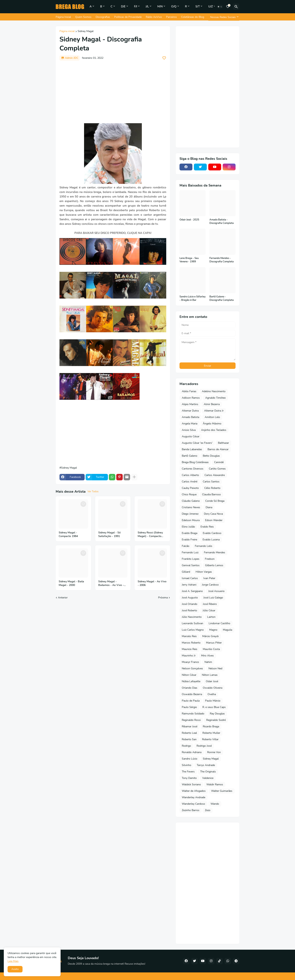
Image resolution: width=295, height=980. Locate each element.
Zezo (208, 810)
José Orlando (190, 604)
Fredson (210, 559)
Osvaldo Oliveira (213, 688)
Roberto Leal (189, 733)
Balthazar (223, 443)
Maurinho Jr (189, 656)
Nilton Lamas (210, 675)
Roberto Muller (211, 733)
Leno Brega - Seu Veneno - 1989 (189, 260)
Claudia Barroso (211, 494)
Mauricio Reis (190, 649)
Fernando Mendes (215, 552)
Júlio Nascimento (192, 617)
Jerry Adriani (189, 585)
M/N (160, 6)
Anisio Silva (189, 430)
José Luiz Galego (213, 598)
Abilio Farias (189, 391)
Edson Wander (214, 520)
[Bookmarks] (228, 7)
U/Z (211, 6)
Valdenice (208, 778)
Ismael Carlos (190, 578)
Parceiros (171, 17)
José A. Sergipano (192, 591)
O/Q (174, 6)
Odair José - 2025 (189, 220)
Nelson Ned (215, 668)
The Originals (208, 772)
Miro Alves (207, 656)
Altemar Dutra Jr (214, 411)
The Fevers (188, 772)
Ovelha (212, 694)
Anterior (63, 598)
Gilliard (186, 572)
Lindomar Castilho (219, 623)
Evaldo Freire (189, 540)
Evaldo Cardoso (212, 533)
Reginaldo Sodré (216, 720)
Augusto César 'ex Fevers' (197, 443)
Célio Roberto (212, 488)
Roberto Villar (210, 739)
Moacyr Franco (190, 662)
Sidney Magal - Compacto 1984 (68, 534)
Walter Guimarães (222, 791)
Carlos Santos (211, 482)
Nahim (208, 662)
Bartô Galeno (190, 456)
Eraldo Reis (207, 527)
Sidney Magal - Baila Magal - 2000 (71, 583)
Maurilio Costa (211, 649)
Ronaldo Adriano (192, 752)
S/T (198, 6)
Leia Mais (13, 961)
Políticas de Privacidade (128, 17)
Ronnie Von (214, 752)
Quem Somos (83, 17)
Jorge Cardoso (210, 585)
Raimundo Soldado (193, 714)
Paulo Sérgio (189, 707)
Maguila (227, 630)
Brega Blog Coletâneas (195, 462)
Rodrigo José (204, 746)
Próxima (163, 598)
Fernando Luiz (190, 552)
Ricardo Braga (211, 726)
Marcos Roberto (191, 643)
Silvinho (187, 765)
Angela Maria (190, 424)
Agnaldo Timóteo (215, 398)
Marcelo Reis (189, 636)
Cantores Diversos (193, 469)
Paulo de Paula (191, 701)
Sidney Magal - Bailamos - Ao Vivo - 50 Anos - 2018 (111, 583)
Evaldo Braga (190, 533)
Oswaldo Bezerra (192, 694)
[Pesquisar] (236, 7)
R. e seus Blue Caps (214, 707)
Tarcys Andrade (206, 765)
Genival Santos (191, 565)
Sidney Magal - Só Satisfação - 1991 (109, 534)
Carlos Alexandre (215, 475)
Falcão (186, 546)
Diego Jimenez (190, 514)
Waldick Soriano (191, 784)
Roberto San (189, 739)
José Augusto (190, 598)
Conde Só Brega (215, 501)
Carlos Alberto (190, 475)
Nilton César (189, 675)
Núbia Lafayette (191, 681)
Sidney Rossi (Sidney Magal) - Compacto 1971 (150, 535)
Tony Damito (189, 778)
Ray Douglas (217, 714)
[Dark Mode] (220, 7)
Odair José (212, 681)
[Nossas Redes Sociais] (224, 17)
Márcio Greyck (210, 636)
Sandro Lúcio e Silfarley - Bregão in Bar (193, 298)
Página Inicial (63, 17)
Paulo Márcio (213, 701)
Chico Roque (189, 494)
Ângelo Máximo (212, 424)
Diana (209, 507)
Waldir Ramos (215, 784)
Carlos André (190, 482)
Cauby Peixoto (190, 488)
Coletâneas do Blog (193, 17)
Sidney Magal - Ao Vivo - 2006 (152, 583)
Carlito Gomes (217, 469)
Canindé (219, 462)
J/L (147, 6)
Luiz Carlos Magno (193, 630)
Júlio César (209, 610)
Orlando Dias (190, 688)
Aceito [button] (15, 969)
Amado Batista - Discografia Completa (222, 221)
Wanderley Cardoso (193, 804)
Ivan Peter (209, 578)
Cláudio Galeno (191, 501)
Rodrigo (186, 746)
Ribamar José (190, 726)
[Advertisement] (113, 92)
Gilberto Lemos (214, 565)
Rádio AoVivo (154, 17)
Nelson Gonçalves (192, 668)
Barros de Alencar (218, 449)
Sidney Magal (86, 31)
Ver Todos (93, 492)
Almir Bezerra (212, 404)
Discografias (103, 17)
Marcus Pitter (214, 643)
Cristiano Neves (191, 507)
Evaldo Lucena (211, 540)
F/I (136, 6)
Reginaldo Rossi (191, 720)
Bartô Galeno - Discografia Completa (222, 298)
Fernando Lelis (204, 546)
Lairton (211, 617)
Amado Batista (190, 417)
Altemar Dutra (190, 411)
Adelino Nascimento (214, 391)
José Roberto (189, 610)
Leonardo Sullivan (192, 623)
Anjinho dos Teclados (214, 430)
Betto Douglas (211, 456)
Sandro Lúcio (190, 759)
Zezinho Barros (191, 810)
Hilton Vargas (204, 572)
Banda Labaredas (192, 449)
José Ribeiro (210, 604)
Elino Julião (188, 527)
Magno (213, 630)
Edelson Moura (191, 520)
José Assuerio (216, 591)
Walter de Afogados (194, 791)
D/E (123, 6)
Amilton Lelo (212, 417)
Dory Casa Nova (213, 514)
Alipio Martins (190, 404)
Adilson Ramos (191, 398)
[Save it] (164, 58)
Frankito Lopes (191, 559)
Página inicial (67, 31)
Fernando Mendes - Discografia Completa (222, 260)
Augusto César (191, 436)
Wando (215, 804)
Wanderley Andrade (194, 797)
